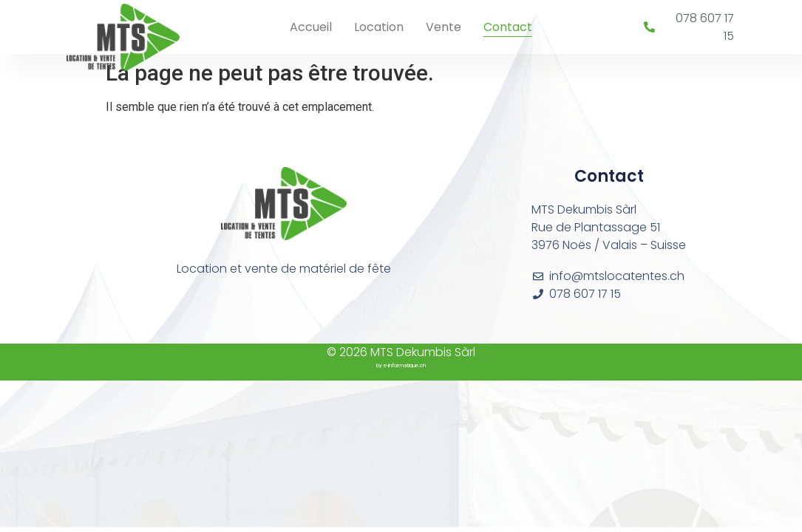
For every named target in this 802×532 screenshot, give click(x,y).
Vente (444, 27)
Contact (508, 27)
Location (379, 27)
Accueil (311, 27)
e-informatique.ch (405, 365)
